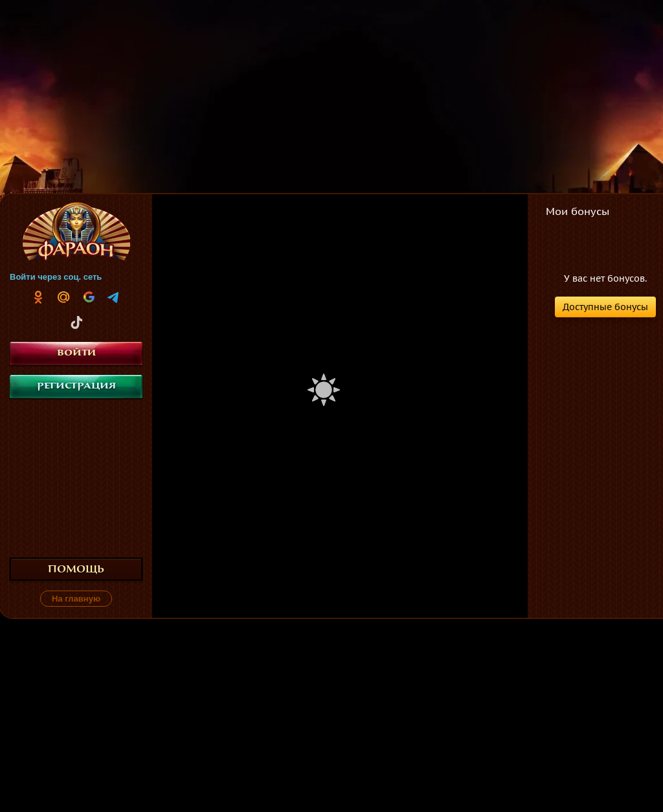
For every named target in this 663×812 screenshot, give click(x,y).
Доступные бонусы (605, 307)
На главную (76, 599)
